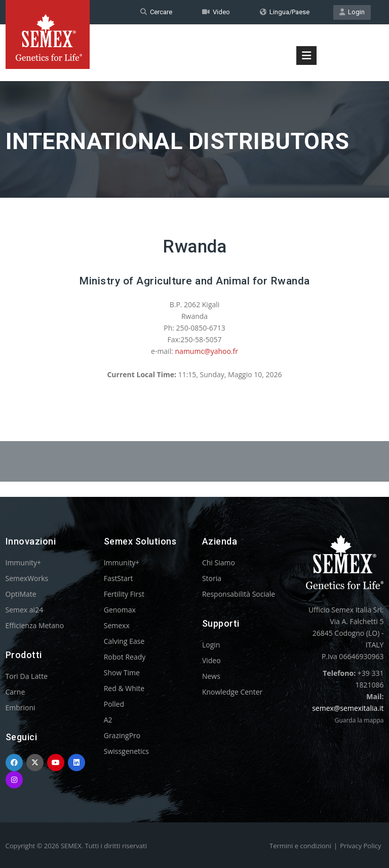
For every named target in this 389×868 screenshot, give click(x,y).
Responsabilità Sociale (239, 594)
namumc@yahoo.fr (207, 351)
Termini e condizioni (300, 846)
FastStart (119, 578)
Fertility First (124, 594)
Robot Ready (125, 657)
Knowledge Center (232, 692)
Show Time (122, 673)
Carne (15, 692)
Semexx (117, 625)
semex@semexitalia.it (348, 708)
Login (352, 12)
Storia (212, 578)
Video (216, 12)
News (211, 676)
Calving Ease (124, 641)
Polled (114, 704)
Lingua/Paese (285, 12)
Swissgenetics (126, 751)
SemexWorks (27, 578)
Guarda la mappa (359, 720)
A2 (108, 720)
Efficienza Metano (35, 625)
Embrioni (21, 708)
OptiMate (21, 594)
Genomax (120, 610)
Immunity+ (24, 563)
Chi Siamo (219, 563)
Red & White (124, 688)
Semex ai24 (25, 610)
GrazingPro (122, 735)
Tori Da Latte (27, 676)
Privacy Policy (360, 846)
